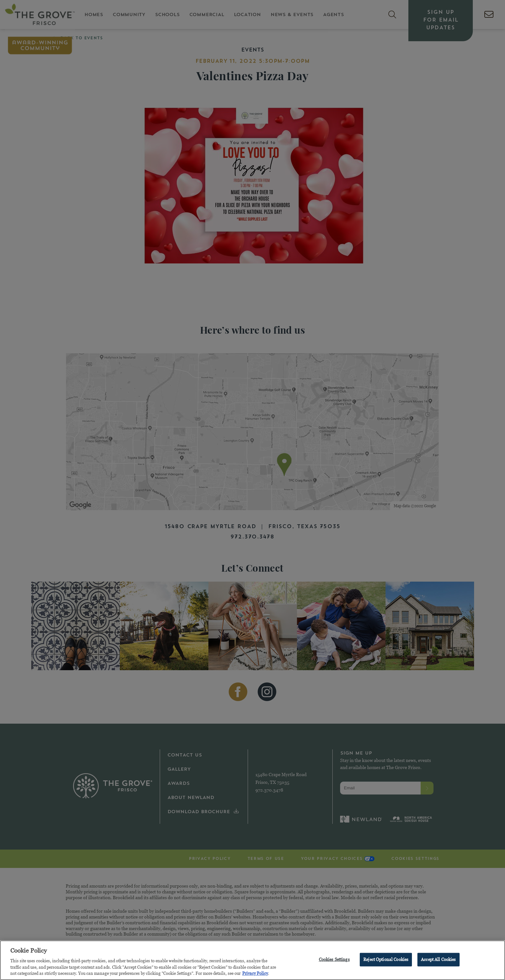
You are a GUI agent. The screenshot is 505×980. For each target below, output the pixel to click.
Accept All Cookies (438, 960)
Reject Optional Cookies (386, 960)
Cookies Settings (334, 960)
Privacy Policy (255, 974)
